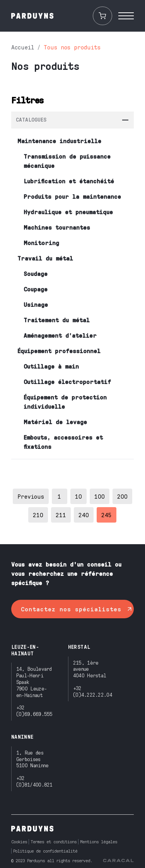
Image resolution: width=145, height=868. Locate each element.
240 (84, 515)
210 (38, 515)
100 (100, 496)
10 (78, 496)
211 (61, 515)
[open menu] (126, 16)
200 (122, 496)
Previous (31, 496)
